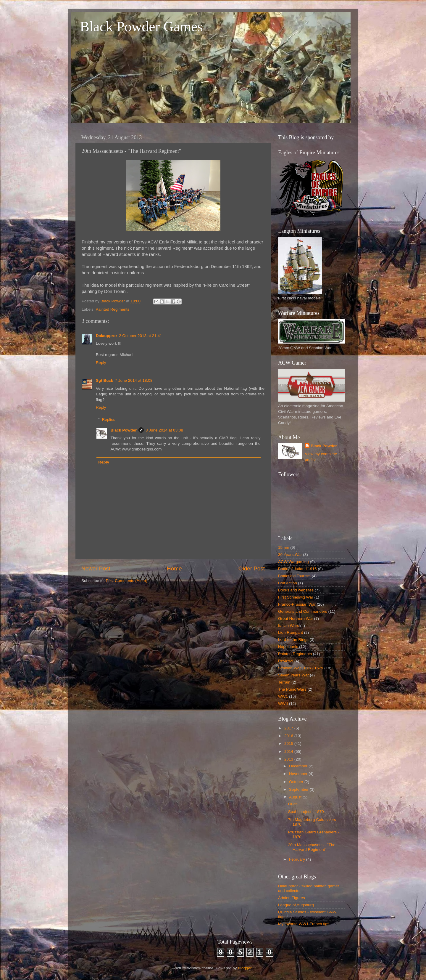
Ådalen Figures (292, 898)
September (299, 789)
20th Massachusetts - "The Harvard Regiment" (312, 847)
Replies (109, 420)
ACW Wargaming (293, 562)
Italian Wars (289, 626)
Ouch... (295, 804)
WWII (283, 704)
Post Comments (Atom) (127, 581)
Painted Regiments (112, 309)
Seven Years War (293, 675)
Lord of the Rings (293, 640)
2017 (289, 728)
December (299, 766)
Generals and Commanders (303, 611)
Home (174, 568)
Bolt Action (288, 583)
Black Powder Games (141, 27)
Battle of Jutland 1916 (297, 569)
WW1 (283, 696)
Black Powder (124, 430)
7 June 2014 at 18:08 (134, 380)
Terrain (284, 682)
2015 (289, 744)
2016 (289, 736)
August (296, 797)
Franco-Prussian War (297, 604)
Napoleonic (288, 647)
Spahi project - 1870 (306, 812)
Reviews (286, 661)
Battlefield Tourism (294, 576)
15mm (284, 547)
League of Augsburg (296, 905)
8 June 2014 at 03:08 (164, 430)
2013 (289, 759)
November (299, 774)
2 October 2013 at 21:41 (141, 336)
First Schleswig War (296, 597)
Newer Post (96, 568)
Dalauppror (106, 336)
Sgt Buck (105, 380)
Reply (101, 363)
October (297, 782)
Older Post (252, 568)
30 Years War (290, 555)
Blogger (245, 968)
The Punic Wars (292, 689)
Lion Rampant (291, 632)
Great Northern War (296, 619)
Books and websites (296, 590)
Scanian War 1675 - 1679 (301, 668)
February (298, 859)
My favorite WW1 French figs (304, 924)
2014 (289, 752)
